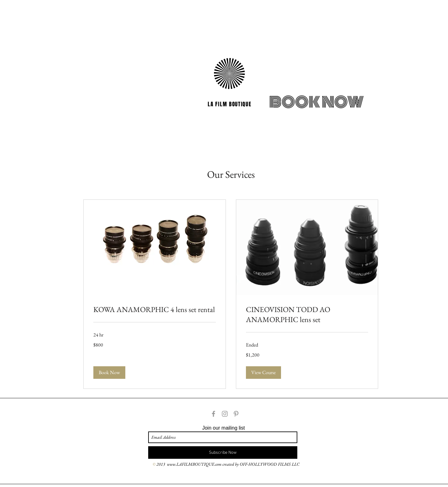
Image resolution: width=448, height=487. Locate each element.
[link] (155, 310)
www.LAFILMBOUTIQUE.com (194, 464)
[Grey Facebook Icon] (214, 414)
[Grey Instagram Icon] (225, 414)
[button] (109, 373)
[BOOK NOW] (316, 102)
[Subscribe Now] (223, 453)
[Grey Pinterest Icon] (236, 414)
